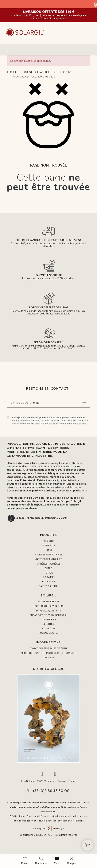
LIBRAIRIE (48, 577)
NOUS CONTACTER (49, 633)
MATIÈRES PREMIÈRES (49, 564)
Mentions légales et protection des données (48, 653)
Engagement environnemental (48, 615)
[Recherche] (41, 861)
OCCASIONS (49, 582)
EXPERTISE (49, 624)
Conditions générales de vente (48, 648)
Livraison (49, 658)
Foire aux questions (48, 611)
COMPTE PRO (49, 620)
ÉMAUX (48, 550)
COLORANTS (49, 546)
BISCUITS (48, 541)
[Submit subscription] (84, 403)
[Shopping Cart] (87, 845)
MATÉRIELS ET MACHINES (48, 559)
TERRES (49, 573)
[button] (48, 50)
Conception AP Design (48, 829)
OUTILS (49, 568)
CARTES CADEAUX (49, 586)
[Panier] (25, 861)
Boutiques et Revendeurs (48, 606)
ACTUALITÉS (49, 629)
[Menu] (57, 861)
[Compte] (71, 861)
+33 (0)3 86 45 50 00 (51, 791)
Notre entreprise (49, 602)
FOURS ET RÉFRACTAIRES (48, 555)
